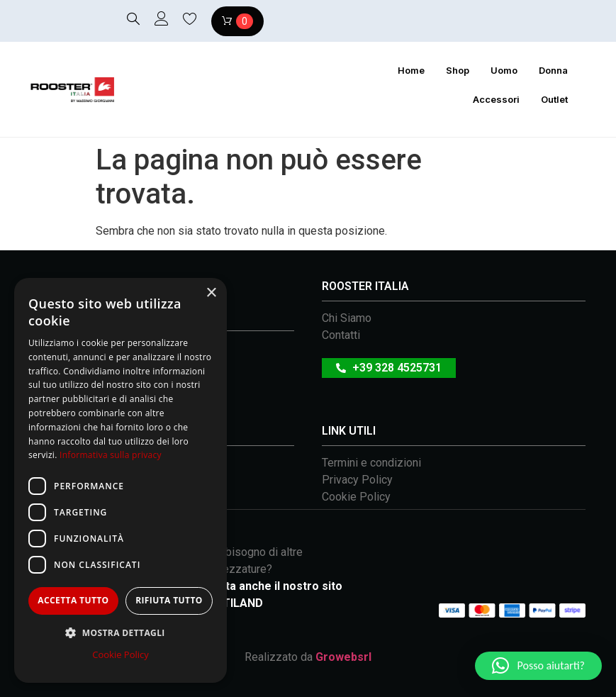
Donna (553, 70)
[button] (538, 666)
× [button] (211, 293)
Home (411, 70)
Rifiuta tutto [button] (169, 600)
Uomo (504, 70)
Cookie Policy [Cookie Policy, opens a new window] (121, 654)
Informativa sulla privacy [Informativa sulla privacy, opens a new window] (111, 455)
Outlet (554, 99)
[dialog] (121, 480)
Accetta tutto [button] (73, 600)
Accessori (496, 99)
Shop (458, 70)
